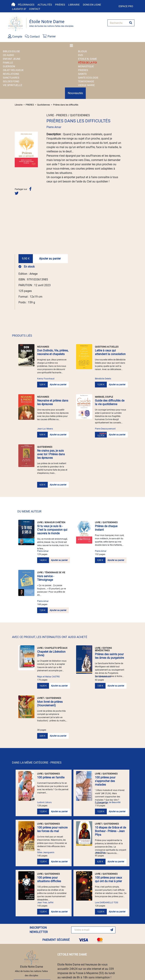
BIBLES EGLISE (11, 51)
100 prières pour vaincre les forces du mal (52, 829)
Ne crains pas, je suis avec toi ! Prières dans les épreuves (51, 454)
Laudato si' (19, 9)
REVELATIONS (11, 74)
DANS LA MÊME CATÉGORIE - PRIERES (37, 763)
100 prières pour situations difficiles (49, 879)
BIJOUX (82, 51)
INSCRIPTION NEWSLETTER (39, 930)
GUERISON (9, 66)
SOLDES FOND (11, 81)
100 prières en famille (51, 777)
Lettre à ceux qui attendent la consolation (110, 352)
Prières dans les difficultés (66, 105)
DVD (80, 55)
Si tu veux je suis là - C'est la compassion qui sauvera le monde (52, 530)
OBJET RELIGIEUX (13, 70)
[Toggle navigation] (72, 46)
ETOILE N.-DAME (87, 59)
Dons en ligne (92, 5)
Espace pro (126, 6)
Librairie (74, 5)
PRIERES (83, 70)
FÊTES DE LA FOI (87, 63)
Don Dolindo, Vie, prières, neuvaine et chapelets (53, 352)
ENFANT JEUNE (12, 59)
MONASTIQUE (86, 66)
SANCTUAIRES (11, 78)
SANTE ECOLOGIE (88, 78)
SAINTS (82, 74)
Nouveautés (75, 93)
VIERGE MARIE (86, 85)
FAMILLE (8, 63)
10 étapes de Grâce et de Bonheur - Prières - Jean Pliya (110, 831)
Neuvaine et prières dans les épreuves (53, 402)
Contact (35, 9)
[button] (16, 149)
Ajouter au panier (50, 259)
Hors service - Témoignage (46, 578)
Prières (60, 5)
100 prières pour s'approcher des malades (105, 781)
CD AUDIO (8, 55)
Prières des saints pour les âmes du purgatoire (109, 656)
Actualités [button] (45, 5)
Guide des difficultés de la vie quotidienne (110, 402)
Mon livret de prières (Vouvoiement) (50, 704)
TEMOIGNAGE (86, 81)
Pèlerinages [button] (26, 5)
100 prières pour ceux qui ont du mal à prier (108, 879)
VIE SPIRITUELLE (12, 85)
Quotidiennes (44, 105)
